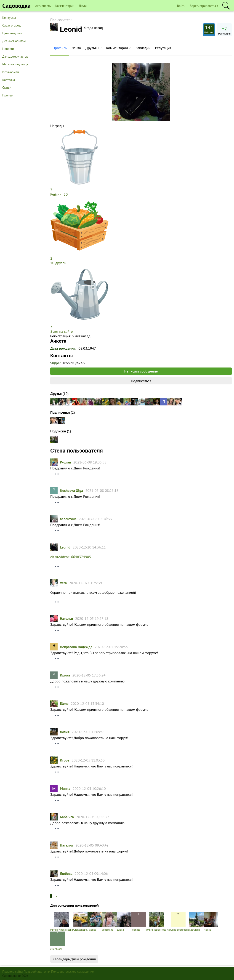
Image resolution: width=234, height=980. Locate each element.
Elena (64, 703)
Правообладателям (37, 972)
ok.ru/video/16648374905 (71, 557)
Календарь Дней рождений (74, 959)
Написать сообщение (141, 371)
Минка (65, 788)
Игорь (65, 760)
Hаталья (66, 618)
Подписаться (141, 381)
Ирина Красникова (62, 922)
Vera (63, 583)
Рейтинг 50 (59, 194)
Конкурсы (9, 18)
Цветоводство (12, 33)
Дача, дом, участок (15, 56)
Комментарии (65, 6)
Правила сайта (13, 972)
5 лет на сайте (61, 331)
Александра (80, 922)
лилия (65, 732)
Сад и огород (11, 25)
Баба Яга (67, 817)
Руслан (65, 462)
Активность (43, 6)
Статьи (7, 88)
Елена (124, 922)
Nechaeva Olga (71, 490)
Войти (181, 6)
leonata (139, 922)
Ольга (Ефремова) (157, 922)
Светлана (196, 922)
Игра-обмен (11, 72)
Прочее (7, 95)
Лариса (95, 922)
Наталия (66, 845)
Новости (8, 49)
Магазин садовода (15, 64)
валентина (68, 519)
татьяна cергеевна (178, 922)
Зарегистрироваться (204, 6)
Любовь (66, 873)
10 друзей (58, 263)
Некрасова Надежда (76, 647)
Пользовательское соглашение (73, 972)
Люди (83, 6)
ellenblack (58, 941)
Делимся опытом (14, 41)
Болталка (9, 80)
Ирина (65, 675)
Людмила (109, 922)
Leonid (65, 547)
